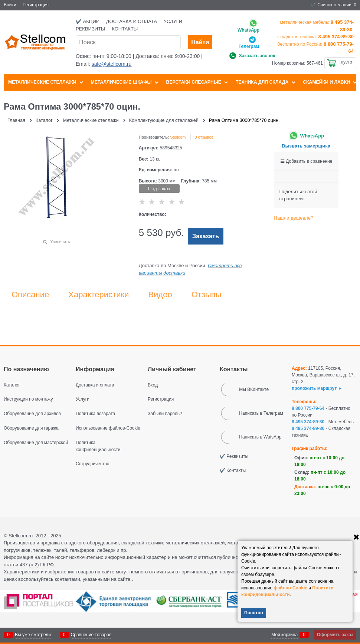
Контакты (125, 29)
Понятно (254, 613)
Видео (160, 295)
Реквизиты (91, 29)
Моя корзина (284, 635)
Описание (30, 295)
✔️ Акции (88, 21)
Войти (10, 5)
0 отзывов (204, 137)
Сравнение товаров (91, 635)
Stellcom (178, 137)
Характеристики (99, 295)
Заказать (206, 236)
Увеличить (60, 242)
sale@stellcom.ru (112, 64)
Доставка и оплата (132, 21)
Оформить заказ (335, 635)
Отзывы (207, 295)
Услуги (173, 21)
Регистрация (36, 5)
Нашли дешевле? (294, 218)
